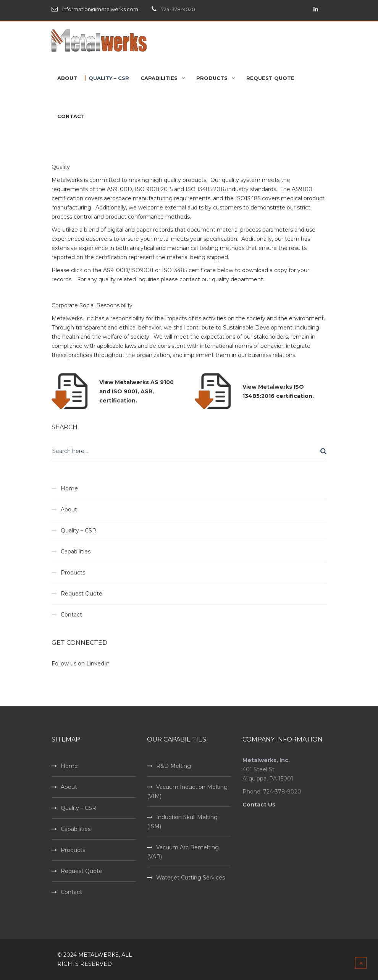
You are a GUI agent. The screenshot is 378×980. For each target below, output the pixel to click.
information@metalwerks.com (100, 9)
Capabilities (76, 552)
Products (73, 573)
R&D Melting (174, 766)
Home (69, 488)
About (69, 509)
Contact (71, 615)
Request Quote (82, 594)
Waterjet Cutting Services (191, 878)
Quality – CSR (78, 531)
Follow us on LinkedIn (81, 664)
